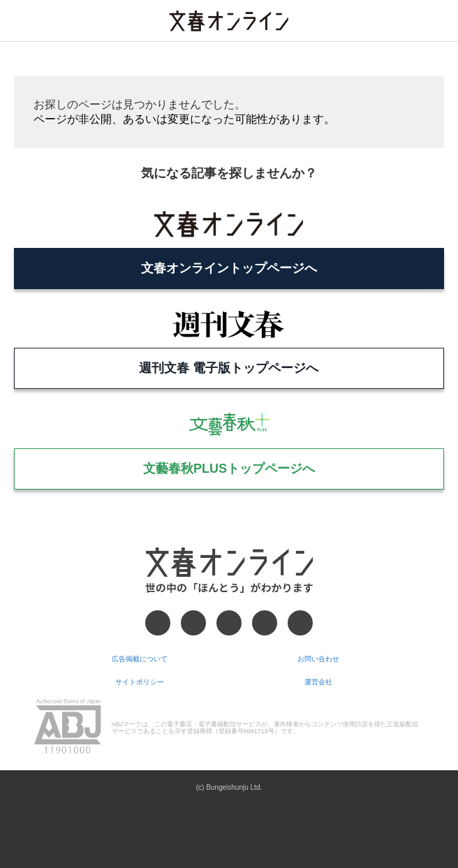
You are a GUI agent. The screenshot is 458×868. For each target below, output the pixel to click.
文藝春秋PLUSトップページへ (229, 469)
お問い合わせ (318, 659)
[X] (193, 623)
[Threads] (229, 623)
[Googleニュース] (265, 623)
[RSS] (300, 623)
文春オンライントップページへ (229, 268)
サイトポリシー (140, 682)
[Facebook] (158, 623)
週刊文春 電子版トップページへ (229, 368)
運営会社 (318, 682)
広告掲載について (140, 659)
